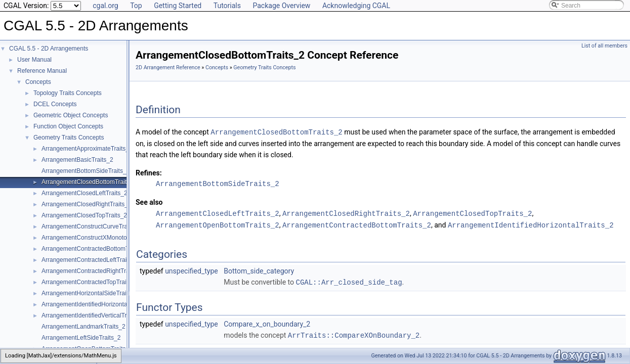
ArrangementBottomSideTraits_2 (86, 171)
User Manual (34, 60)
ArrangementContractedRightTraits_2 (92, 271)
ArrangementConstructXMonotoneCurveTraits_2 (107, 238)
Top (136, 6)
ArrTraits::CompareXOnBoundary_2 (354, 333)
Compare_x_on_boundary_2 (267, 322)
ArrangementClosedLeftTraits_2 (85, 193)
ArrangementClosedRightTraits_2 (87, 204)
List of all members (604, 46)
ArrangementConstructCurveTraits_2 (91, 226)
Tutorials (227, 6)
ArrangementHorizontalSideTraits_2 (90, 293)
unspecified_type (192, 269)
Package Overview (281, 6)
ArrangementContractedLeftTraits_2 (90, 260)
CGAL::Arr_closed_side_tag (349, 280)
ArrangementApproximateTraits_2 (87, 149)
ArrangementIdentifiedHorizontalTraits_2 (96, 304)
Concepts (38, 82)
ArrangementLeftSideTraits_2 (81, 338)
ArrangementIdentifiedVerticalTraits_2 (92, 315)
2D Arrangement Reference (168, 67)
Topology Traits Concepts (68, 93)
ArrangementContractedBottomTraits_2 (94, 249)
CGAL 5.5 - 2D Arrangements (49, 49)
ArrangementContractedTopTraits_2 (90, 282)
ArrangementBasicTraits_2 (77, 160)
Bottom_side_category (259, 269)
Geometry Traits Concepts (69, 138)
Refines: (149, 172)
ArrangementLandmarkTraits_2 (83, 327)
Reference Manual (42, 71)
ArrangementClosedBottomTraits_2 (89, 182)
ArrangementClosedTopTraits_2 (84, 215)
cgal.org (105, 6)
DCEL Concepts (55, 104)
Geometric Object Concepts (71, 115)
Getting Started (178, 6)
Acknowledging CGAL (356, 6)
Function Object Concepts (68, 126)
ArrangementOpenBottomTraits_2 (218, 224)
